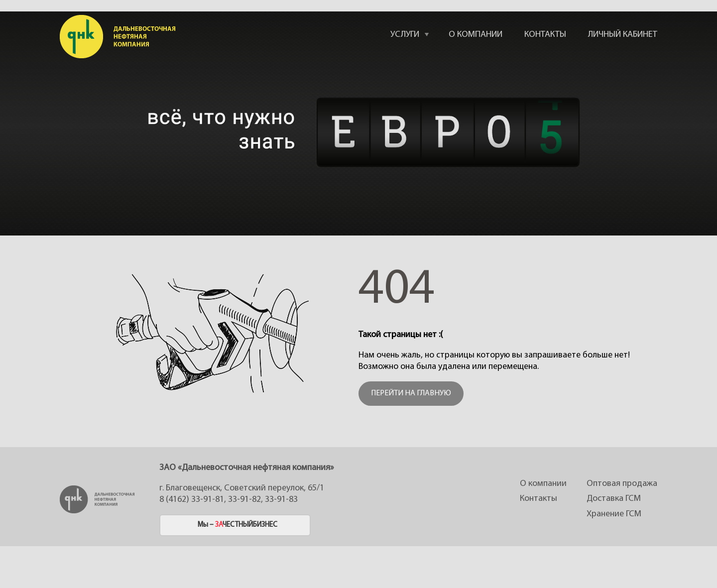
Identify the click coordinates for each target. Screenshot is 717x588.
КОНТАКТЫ (545, 35)
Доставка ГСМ (614, 499)
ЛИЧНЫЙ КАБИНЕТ (623, 35)
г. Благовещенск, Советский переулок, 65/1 (242, 488)
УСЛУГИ (405, 35)
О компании (543, 484)
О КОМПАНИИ (476, 35)
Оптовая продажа (622, 484)
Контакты (538, 499)
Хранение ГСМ (614, 514)
